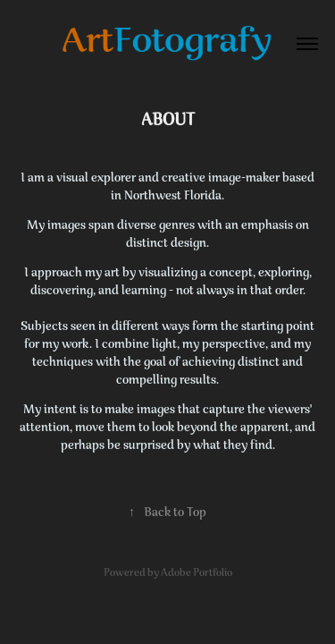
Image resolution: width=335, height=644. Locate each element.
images (68, 226)
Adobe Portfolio (197, 574)
